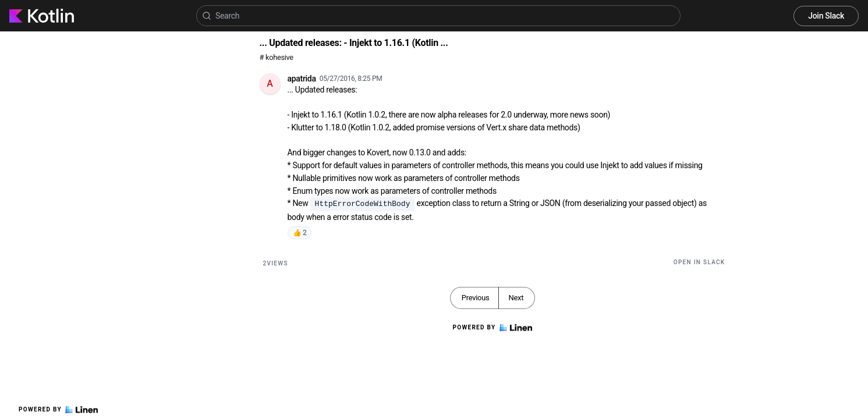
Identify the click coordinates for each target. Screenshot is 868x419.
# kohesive (277, 57)
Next (516, 298)
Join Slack (826, 16)
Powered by (58, 410)
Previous (476, 298)
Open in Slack (699, 262)
